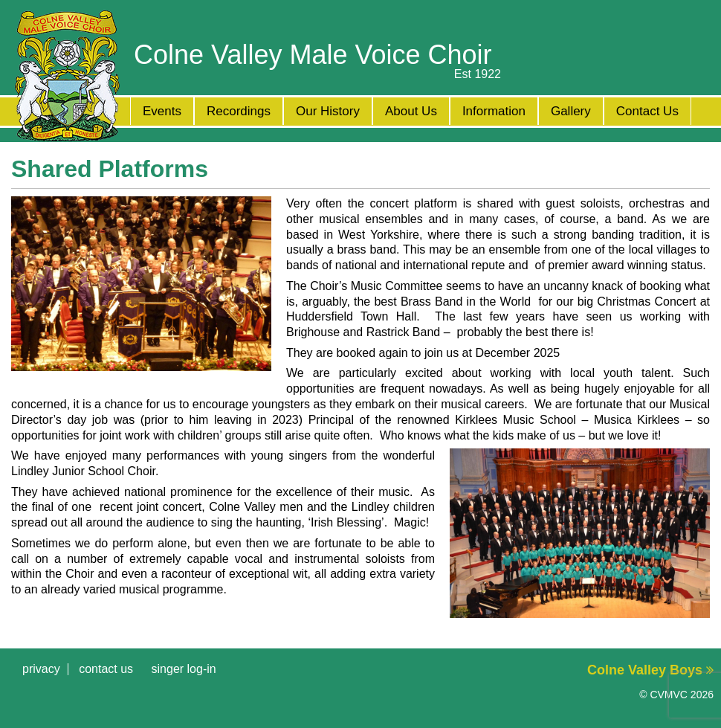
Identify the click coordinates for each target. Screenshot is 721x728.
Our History (328, 111)
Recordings (239, 111)
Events (162, 111)
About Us (411, 111)
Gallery (571, 111)
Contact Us (647, 111)
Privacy (41, 669)
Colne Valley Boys (650, 670)
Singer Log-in (184, 669)
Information (494, 111)
